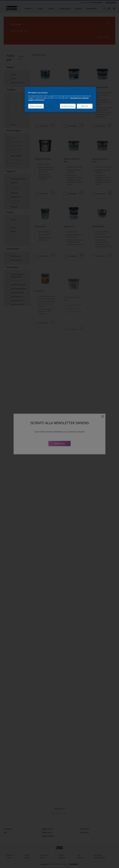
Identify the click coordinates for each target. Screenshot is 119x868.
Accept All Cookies (68, 106)
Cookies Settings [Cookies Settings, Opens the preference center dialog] (36, 106)
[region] (60, 99)
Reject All (85, 106)
